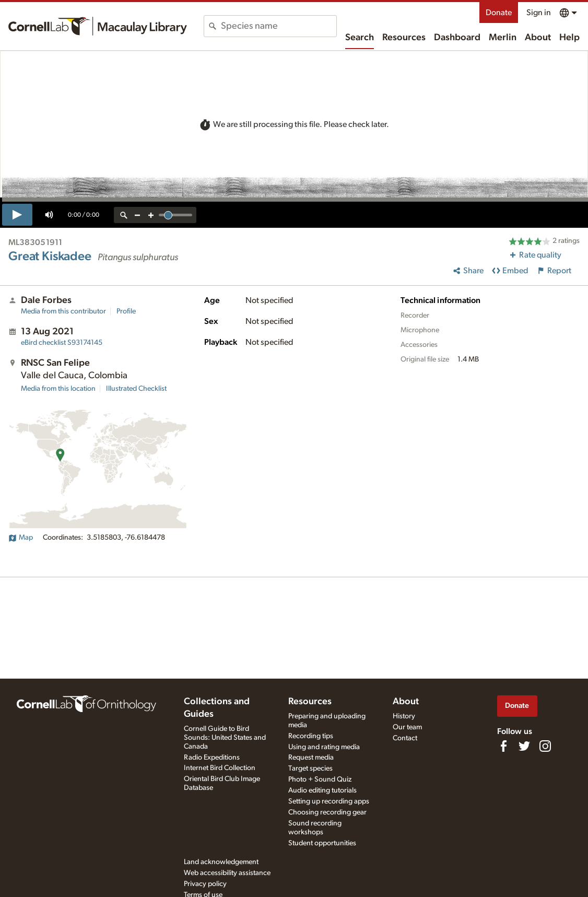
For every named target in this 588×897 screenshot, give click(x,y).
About (538, 38)
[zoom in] (151, 215)
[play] (17, 215)
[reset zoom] (124, 215)
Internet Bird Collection (220, 768)
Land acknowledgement (221, 862)
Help (569, 38)
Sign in (539, 13)
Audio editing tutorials (322, 790)
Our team (407, 727)
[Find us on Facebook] (503, 746)
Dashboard (457, 38)
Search (360, 38)
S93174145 (62, 343)
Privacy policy (205, 884)
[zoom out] (137, 215)
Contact (405, 738)
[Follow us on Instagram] (545, 746)
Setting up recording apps (329, 801)
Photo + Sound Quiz (320, 779)
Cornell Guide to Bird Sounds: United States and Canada (225, 738)
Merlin (503, 38)
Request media (311, 758)
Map (21, 538)
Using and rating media (324, 747)
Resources (404, 38)
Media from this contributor (63, 311)
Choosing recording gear (327, 812)
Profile (126, 311)
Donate (499, 13)
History (404, 716)
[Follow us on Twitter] (524, 746)
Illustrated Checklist (136, 389)
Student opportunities (322, 843)
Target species (310, 768)
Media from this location (58, 389)
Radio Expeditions (212, 758)
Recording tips (311, 736)
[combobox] (279, 26)
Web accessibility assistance (227, 873)
